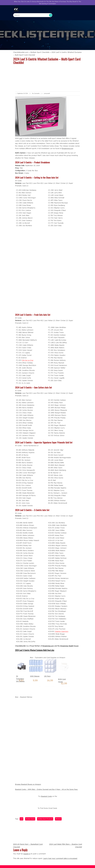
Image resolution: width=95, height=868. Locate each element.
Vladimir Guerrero (58, 585)
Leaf (28, 223)
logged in (27, 854)
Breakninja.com (62, 231)
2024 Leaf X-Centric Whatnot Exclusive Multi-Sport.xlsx (38, 599)
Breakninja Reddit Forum (64, 595)
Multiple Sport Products (46, 722)
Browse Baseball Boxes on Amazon (33, 697)
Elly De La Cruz (33, 386)
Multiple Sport (35, 722)
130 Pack (47, 614)
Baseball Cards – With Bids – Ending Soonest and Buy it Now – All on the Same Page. (47, 701)
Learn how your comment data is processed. (60, 858)
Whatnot (55, 722)
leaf (28, 722)
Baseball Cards (47, 706)
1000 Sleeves (38, 614)
